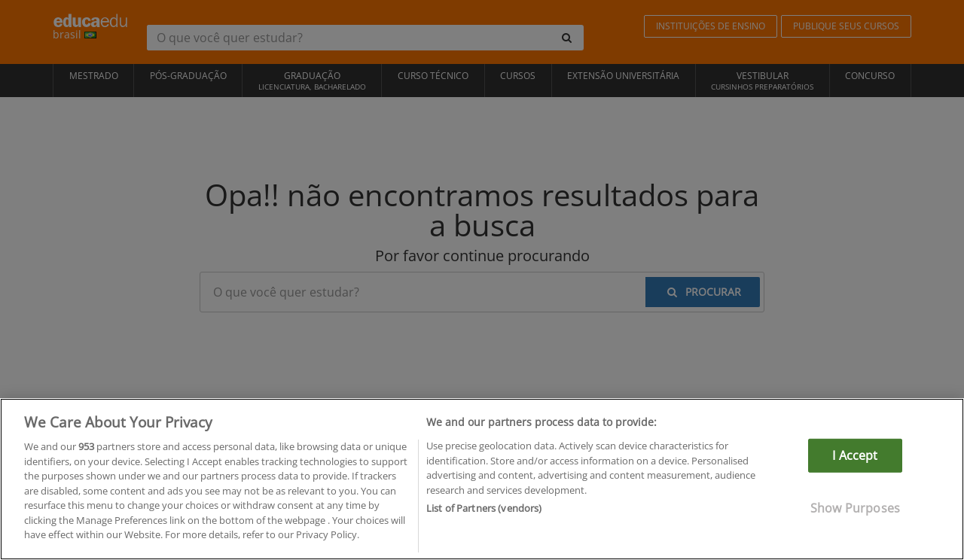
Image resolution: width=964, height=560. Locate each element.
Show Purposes (855, 508)
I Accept (855, 455)
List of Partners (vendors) (484, 508)
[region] (482, 479)
